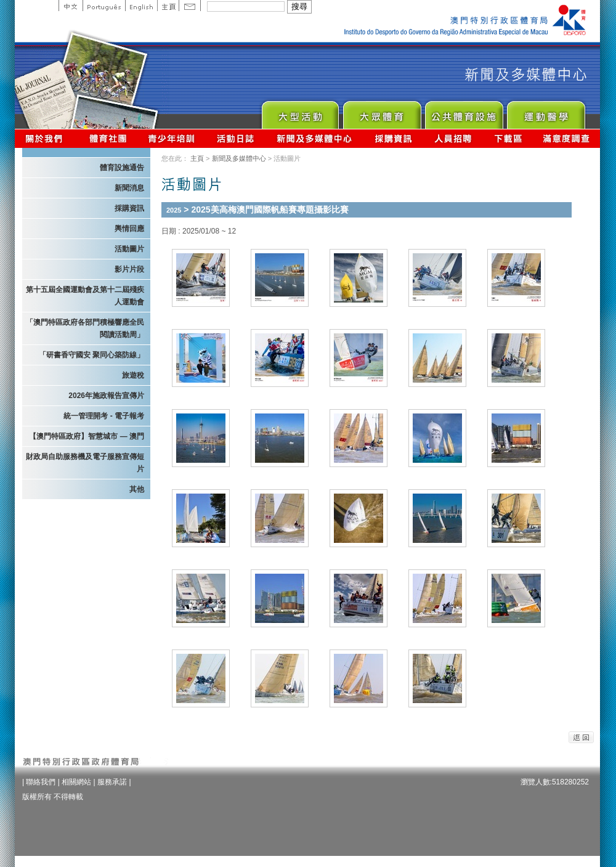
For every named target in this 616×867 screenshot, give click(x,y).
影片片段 (129, 269)
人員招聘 (453, 138)
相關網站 (76, 782)
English (141, 6)
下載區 (508, 138)
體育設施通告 (122, 168)
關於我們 (47, 138)
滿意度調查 (567, 138)
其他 (137, 489)
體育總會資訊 (108, 138)
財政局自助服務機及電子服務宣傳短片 (85, 463)
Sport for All (382, 112)
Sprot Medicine (545, 112)
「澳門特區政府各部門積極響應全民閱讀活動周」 (85, 328)
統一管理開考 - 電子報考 (104, 416)
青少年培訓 (172, 138)
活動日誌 (236, 138)
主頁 (168, 6)
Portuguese (104, 6)
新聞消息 (129, 188)
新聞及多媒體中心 (315, 138)
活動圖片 (129, 249)
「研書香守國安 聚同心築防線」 (91, 355)
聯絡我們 (41, 782)
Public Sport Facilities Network (464, 112)
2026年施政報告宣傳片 (106, 396)
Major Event (300, 112)
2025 (174, 210)
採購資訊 (393, 138)
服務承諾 (112, 782)
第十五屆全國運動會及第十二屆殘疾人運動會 (85, 296)
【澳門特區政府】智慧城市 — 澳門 (87, 436)
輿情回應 (129, 229)
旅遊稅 (133, 375)
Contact (190, 6)
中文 (71, 6)
